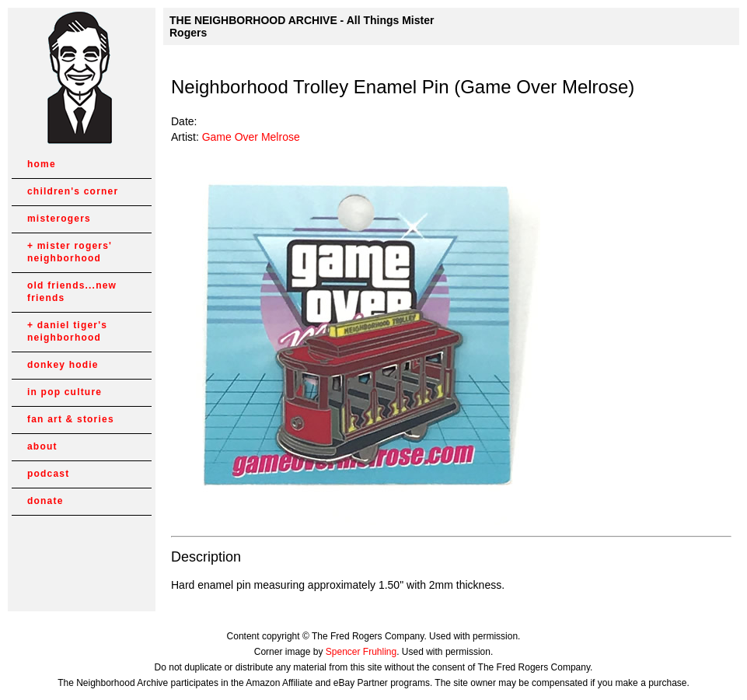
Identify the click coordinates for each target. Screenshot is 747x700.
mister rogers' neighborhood (70, 252)
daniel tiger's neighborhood (67, 331)
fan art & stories (71, 419)
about (42, 446)
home (42, 164)
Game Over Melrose (251, 137)
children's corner (73, 191)
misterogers (59, 219)
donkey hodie (63, 365)
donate (45, 501)
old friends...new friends (72, 292)
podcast (48, 474)
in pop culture (65, 392)
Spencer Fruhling (361, 652)
